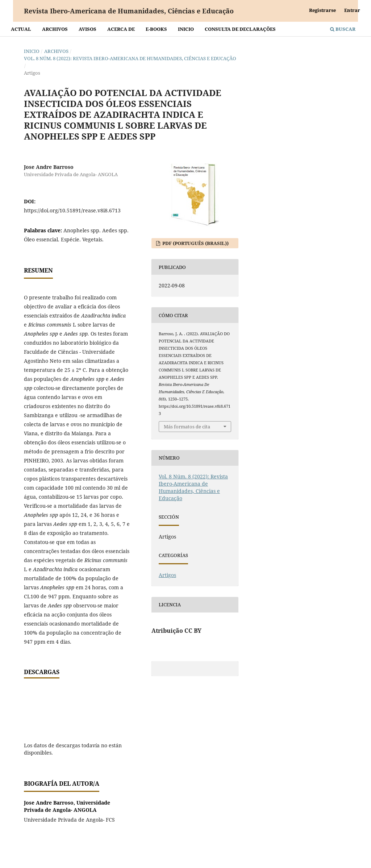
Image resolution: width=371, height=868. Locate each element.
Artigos (167, 575)
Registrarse (322, 10)
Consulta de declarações (240, 29)
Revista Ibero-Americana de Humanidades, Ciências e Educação (129, 11)
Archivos (55, 29)
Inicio (186, 29)
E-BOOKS (156, 29)
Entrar (352, 10)
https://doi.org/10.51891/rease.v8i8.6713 (72, 210)
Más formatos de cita (187, 427)
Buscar (343, 29)
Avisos (87, 29)
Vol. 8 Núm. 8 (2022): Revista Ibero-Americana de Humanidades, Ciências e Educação (130, 58)
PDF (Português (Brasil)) (195, 243)
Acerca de (121, 29)
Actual (21, 29)
